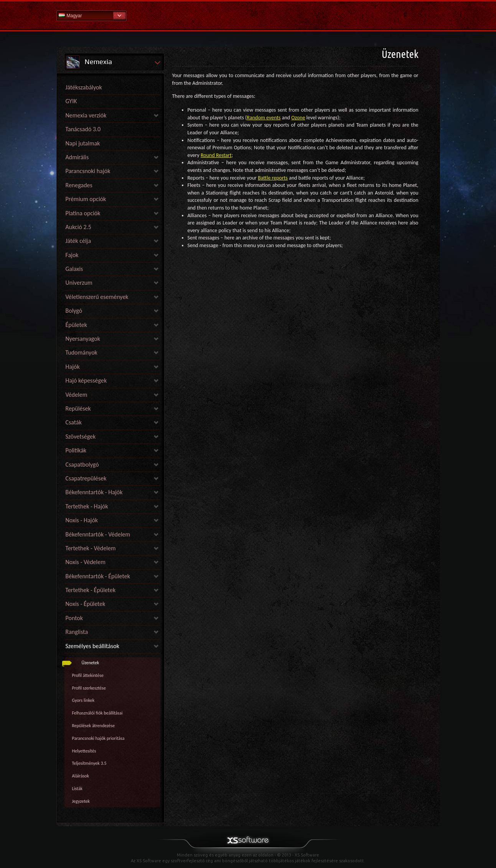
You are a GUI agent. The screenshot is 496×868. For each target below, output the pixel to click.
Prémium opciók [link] (86, 199)
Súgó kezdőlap (248, 15)
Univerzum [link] (79, 283)
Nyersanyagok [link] (83, 339)
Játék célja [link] (78, 241)
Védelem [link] (77, 395)
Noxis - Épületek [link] (86, 604)
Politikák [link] (76, 450)
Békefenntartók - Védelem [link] (98, 534)
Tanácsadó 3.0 (83, 129)
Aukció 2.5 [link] (78, 227)
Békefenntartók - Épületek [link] (98, 576)
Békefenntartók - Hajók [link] (94, 492)
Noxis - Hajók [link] (82, 520)
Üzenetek (91, 663)
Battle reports (273, 178)
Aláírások (81, 776)
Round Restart (216, 155)
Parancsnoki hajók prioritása (98, 738)
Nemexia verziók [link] (86, 115)
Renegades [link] (79, 185)
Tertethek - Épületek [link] (91, 590)
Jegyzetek (81, 801)
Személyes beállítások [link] (92, 646)
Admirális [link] (77, 157)
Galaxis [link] (74, 269)
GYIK (71, 101)
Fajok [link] (72, 255)
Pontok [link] (74, 618)
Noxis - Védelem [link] (86, 562)
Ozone (298, 118)
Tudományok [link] (82, 352)
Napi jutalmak (83, 143)
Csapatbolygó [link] (82, 465)
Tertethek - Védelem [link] (91, 548)
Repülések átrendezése (94, 726)
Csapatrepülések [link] (86, 478)
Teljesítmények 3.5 (89, 763)
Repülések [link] (78, 408)
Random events (264, 118)
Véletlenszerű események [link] (97, 297)
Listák (77, 789)
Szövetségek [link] (81, 436)
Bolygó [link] (74, 311)
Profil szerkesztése (89, 688)
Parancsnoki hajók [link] (88, 171)
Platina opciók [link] (83, 213)
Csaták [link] (74, 422)
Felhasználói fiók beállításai (97, 713)
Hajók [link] (73, 367)
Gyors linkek (83, 700)
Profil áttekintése (88, 675)
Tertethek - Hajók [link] (87, 506)
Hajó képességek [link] (86, 380)
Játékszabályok (84, 87)
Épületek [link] (77, 325)
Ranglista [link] (77, 632)
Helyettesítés (84, 751)
